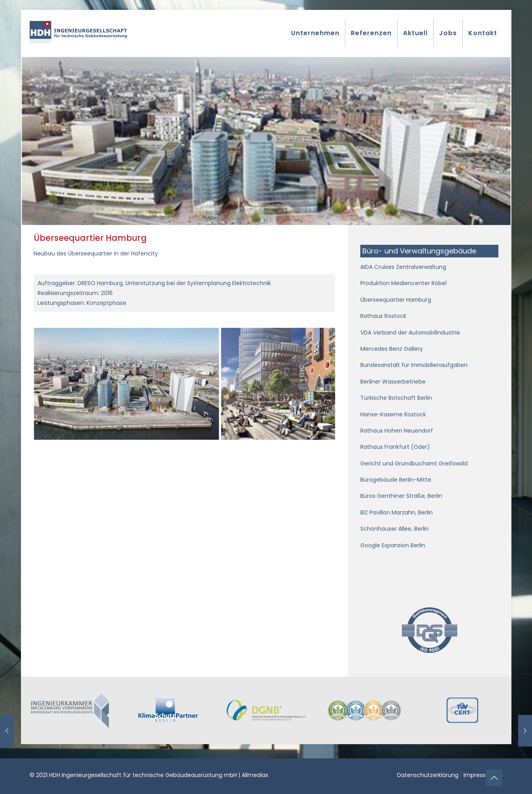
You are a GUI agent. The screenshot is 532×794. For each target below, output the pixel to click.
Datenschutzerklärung (428, 775)
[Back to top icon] (494, 778)
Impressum (479, 775)
